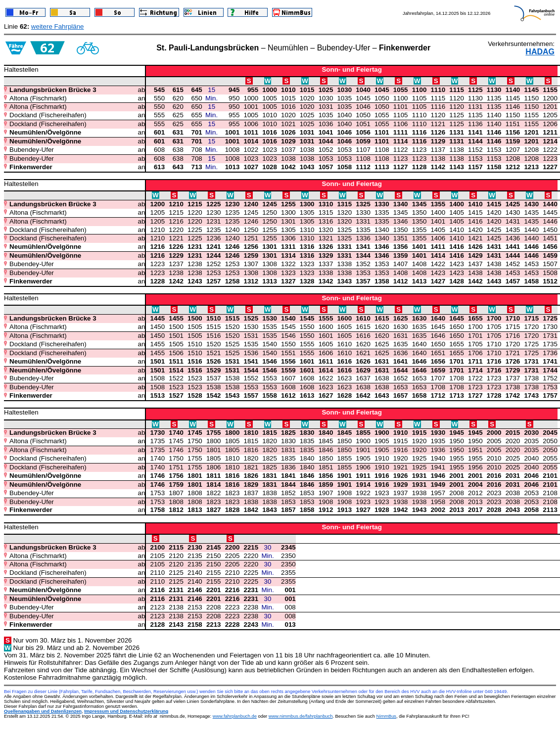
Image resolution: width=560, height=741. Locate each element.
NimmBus (386, 716)
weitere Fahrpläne (58, 26)
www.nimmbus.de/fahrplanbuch (301, 716)
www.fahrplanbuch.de (235, 716)
